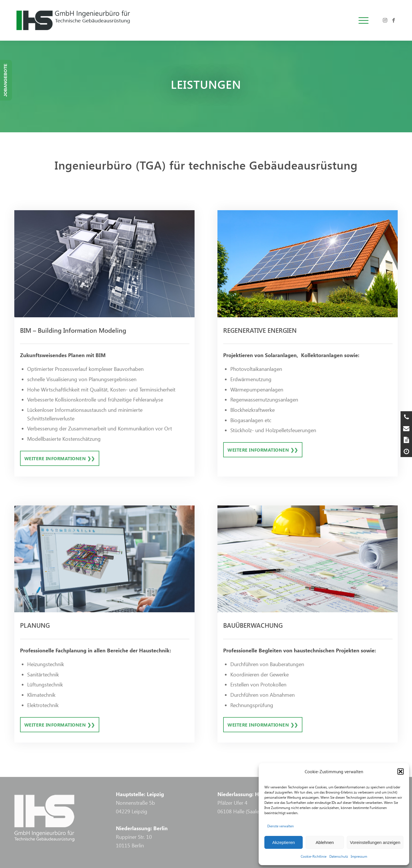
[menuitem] (362, 20)
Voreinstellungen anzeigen (375, 842)
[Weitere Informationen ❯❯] (60, 458)
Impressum (359, 856)
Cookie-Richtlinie (314, 856)
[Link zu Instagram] (385, 20)
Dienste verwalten (281, 826)
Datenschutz (339, 856)
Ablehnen (325, 842)
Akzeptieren (283, 842)
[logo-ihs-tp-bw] (96, 20)
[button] (401, 771)
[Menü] (362, 20)
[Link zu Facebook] (393, 20)
